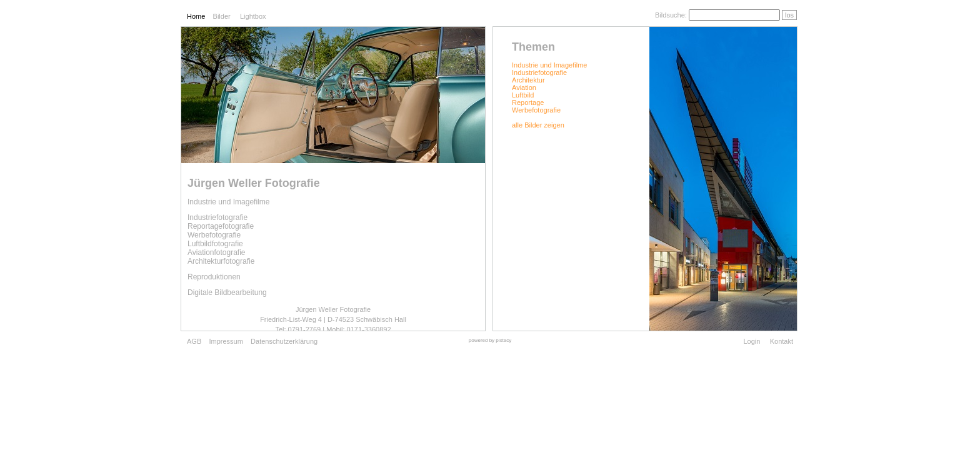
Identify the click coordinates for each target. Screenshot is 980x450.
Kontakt (782, 341)
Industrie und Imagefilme (549, 65)
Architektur (528, 80)
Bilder (222, 16)
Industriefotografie (539, 72)
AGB (194, 341)
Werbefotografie (536, 110)
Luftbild (523, 95)
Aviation (524, 87)
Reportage (528, 102)
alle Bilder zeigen (538, 125)
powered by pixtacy (490, 340)
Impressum (226, 341)
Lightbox (253, 16)
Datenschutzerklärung (284, 341)
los (789, 15)
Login (752, 341)
